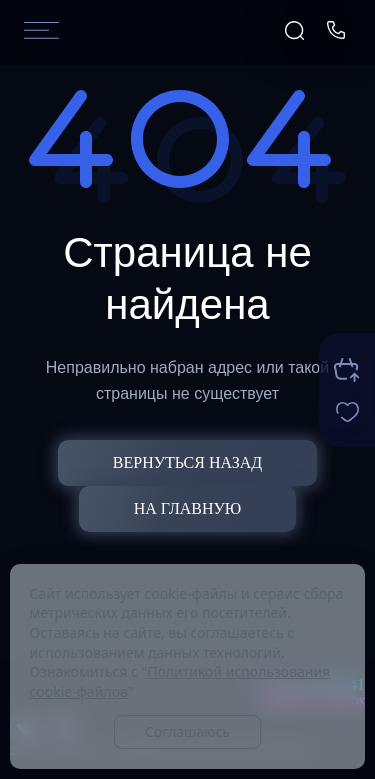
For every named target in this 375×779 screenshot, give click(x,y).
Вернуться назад (187, 462)
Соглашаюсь (187, 731)
